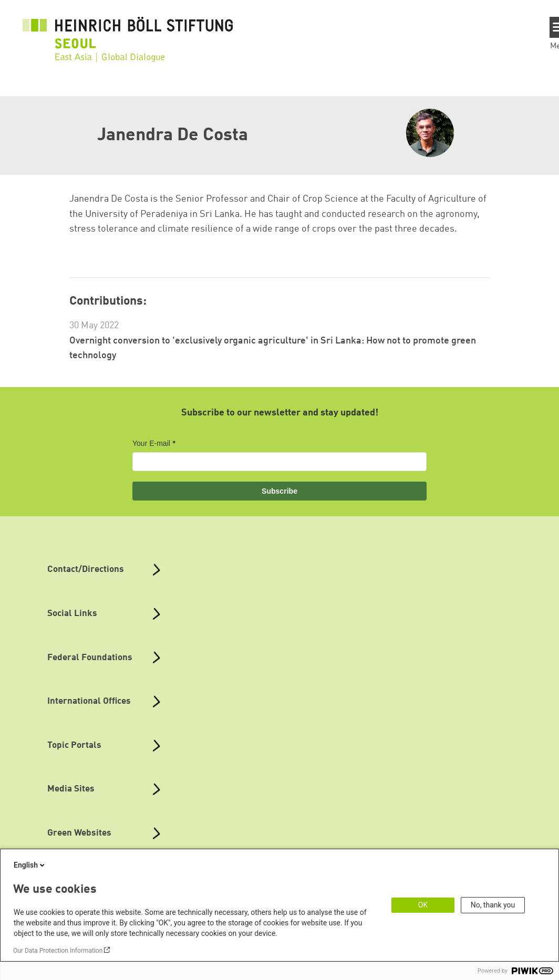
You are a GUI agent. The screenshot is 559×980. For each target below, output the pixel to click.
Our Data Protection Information (58, 951)
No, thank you (493, 905)
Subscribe (279, 491)
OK (423, 905)
